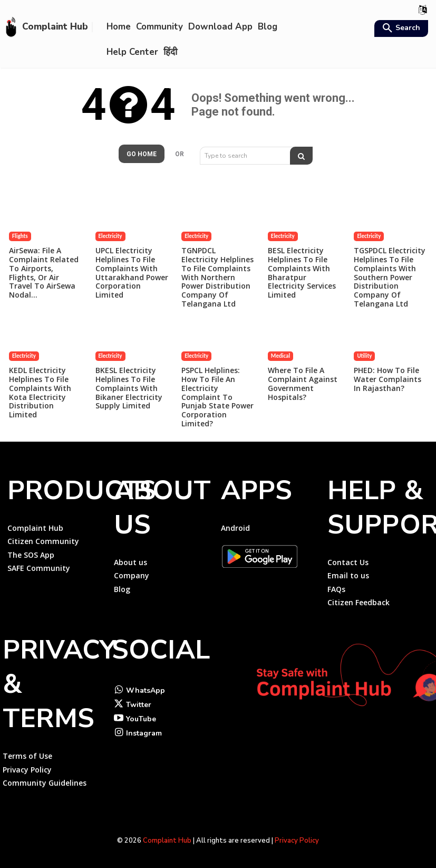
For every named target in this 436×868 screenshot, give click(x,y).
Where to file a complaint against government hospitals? (303, 383)
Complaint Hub (167, 841)
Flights (20, 236)
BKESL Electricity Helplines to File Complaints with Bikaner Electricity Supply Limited (129, 388)
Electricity (110, 236)
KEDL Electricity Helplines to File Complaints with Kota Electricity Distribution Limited (40, 392)
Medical (280, 356)
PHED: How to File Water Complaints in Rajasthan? (387, 379)
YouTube (141, 719)
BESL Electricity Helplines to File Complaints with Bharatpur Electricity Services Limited (302, 273)
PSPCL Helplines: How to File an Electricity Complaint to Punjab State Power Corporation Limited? (217, 397)
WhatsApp (146, 690)
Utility (364, 356)
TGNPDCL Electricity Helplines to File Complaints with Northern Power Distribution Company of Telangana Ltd (217, 277)
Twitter (139, 705)
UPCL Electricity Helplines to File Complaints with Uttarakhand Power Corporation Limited (132, 273)
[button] (400, 29)
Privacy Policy (297, 841)
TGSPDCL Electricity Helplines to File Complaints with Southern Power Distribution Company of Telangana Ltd (390, 277)
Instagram (144, 733)
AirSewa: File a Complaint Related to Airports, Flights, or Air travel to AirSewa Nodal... (44, 273)
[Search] (301, 156)
